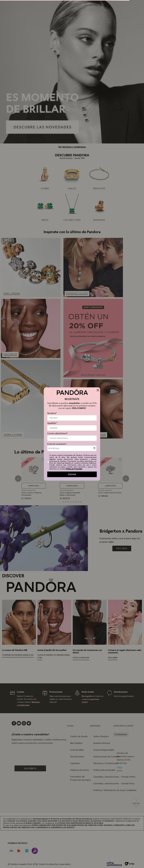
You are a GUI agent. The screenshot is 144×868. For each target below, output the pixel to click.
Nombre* (52, 413)
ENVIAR (72, 474)
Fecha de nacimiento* (57, 444)
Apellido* (52, 423)
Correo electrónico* (57, 433)
